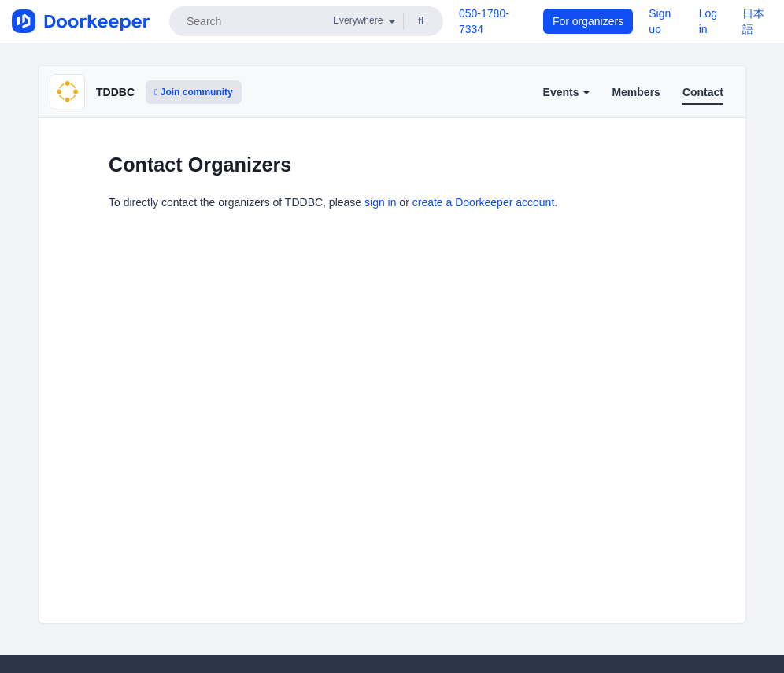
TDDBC (115, 92)
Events (567, 92)
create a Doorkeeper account (484, 202)
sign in (380, 202)
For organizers (588, 21)
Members (636, 92)
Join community (194, 92)
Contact (703, 92)
